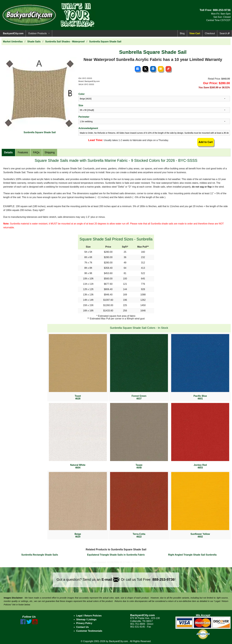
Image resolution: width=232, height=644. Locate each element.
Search (225, 33)
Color (82, 94)
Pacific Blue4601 (200, 367)
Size (81, 105)
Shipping (50, 152)
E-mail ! (111, 579)
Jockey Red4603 (200, 436)
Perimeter (84, 117)
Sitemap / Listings (86, 619)
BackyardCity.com (13, 33)
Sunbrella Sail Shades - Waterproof (65, 42)
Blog (182, 33)
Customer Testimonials (89, 631)
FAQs (36, 152)
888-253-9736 (222, 10)
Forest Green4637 (139, 367)
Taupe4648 (139, 436)
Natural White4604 (78, 436)
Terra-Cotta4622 (139, 505)
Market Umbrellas (13, 42)
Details (8, 152)
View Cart (195, 33)
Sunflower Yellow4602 (200, 505)
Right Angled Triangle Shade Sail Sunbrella (192, 555)
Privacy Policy (84, 623)
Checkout (210, 33)
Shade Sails (34, 42)
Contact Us (82, 627)
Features (23, 152)
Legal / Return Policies (89, 616)
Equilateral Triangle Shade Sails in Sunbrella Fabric (116, 555)
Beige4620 (78, 505)
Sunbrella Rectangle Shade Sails (40, 555)
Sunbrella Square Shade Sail (105, 42)
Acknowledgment (88, 128)
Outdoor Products (37, 33)
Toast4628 (78, 367)
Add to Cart (206, 142)
